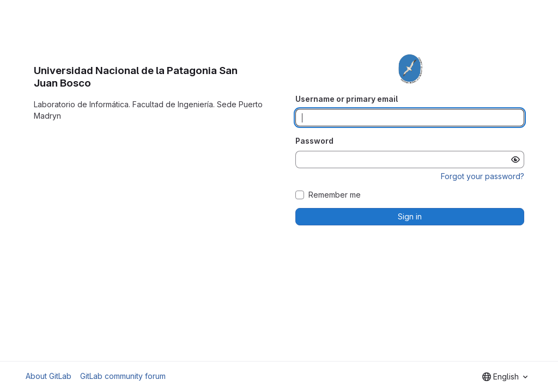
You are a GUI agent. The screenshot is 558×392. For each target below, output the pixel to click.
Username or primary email (347, 99)
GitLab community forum (123, 376)
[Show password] (515, 160)
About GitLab (48, 376)
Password (314, 141)
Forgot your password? (483, 176)
